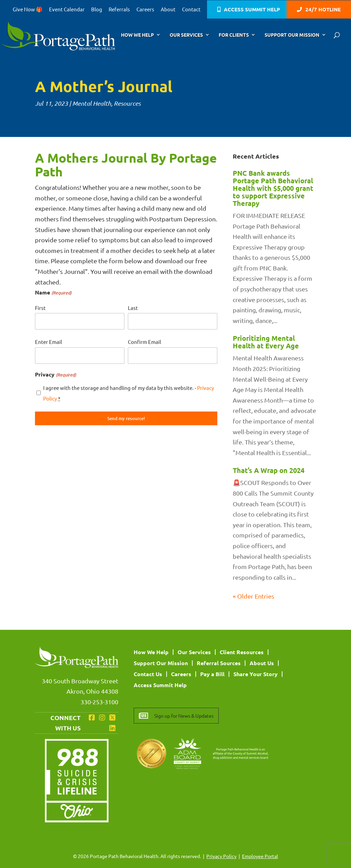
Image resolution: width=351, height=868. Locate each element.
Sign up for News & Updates (184, 716)
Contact (191, 9)
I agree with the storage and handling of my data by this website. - (129, 393)
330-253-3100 (99, 702)
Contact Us (148, 674)
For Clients (234, 35)
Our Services (186, 35)
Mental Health (92, 103)
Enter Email (49, 342)
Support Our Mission (292, 35)
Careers (145, 9)
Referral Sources (219, 663)
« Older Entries (253, 596)
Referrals (119, 9)
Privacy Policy (221, 856)
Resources (127, 103)
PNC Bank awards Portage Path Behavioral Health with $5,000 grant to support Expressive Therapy (273, 188)
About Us (262, 663)
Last (133, 308)
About (168, 9)
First (40, 308)
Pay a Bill (212, 674)
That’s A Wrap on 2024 (269, 470)
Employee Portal (260, 856)
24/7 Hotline (323, 10)
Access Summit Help (252, 10)
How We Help (137, 35)
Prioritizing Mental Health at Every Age (266, 342)
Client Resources (242, 652)
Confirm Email (144, 342)
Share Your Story (256, 674)
